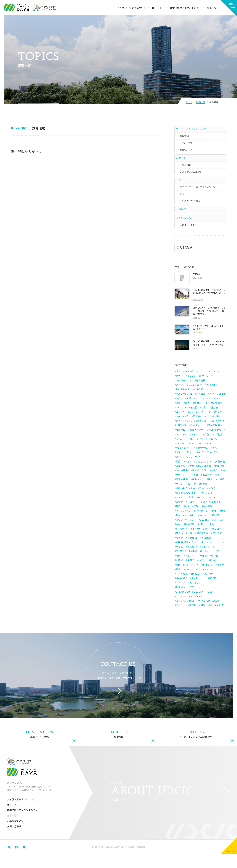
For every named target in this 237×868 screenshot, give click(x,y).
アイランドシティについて (192, 130)
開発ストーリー (187, 199)
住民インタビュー (188, 233)
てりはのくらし (186, 225)
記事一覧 (201, 102)
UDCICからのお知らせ (191, 175)
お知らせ (182, 160)
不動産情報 (185, 168)
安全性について (187, 151)
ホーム (189, 102)
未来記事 (182, 215)
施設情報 (184, 138)
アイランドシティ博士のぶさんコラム (197, 192)
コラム (181, 184)
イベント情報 (186, 145)
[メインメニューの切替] (229, 8)
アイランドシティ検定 (190, 206)
